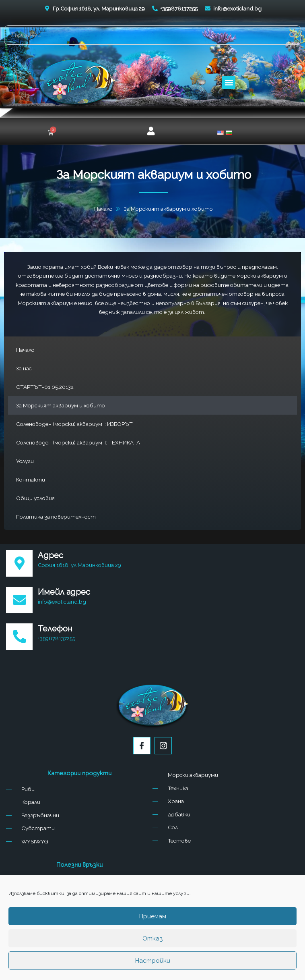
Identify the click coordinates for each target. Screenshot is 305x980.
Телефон (55, 629)
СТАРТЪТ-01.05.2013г (45, 387)
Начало (25, 350)
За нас (24, 368)
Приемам (153, 916)
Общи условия (35, 498)
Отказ (152, 938)
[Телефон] (19, 637)
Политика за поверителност (56, 517)
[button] (229, 82)
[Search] (293, 35)
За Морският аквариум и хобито (61, 405)
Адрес (50, 555)
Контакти (31, 480)
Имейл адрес (64, 592)
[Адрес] (19, 563)
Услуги (25, 461)
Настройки (153, 961)
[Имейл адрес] (19, 600)
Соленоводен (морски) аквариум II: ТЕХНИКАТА (78, 442)
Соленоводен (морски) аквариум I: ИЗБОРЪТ (74, 424)
